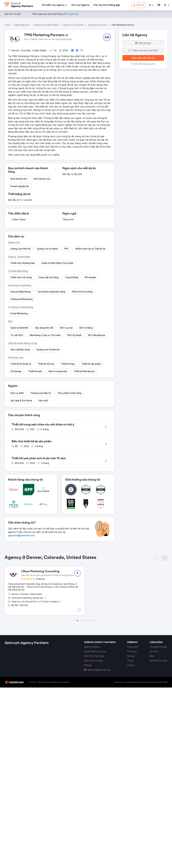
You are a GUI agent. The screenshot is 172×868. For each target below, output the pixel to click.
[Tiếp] (164, 559)
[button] (151, 5)
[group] (86, 590)
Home (7, 25)
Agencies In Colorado (73, 25)
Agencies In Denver (98, 25)
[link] (80, 5)
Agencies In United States (47, 25)
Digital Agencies (22, 25)
